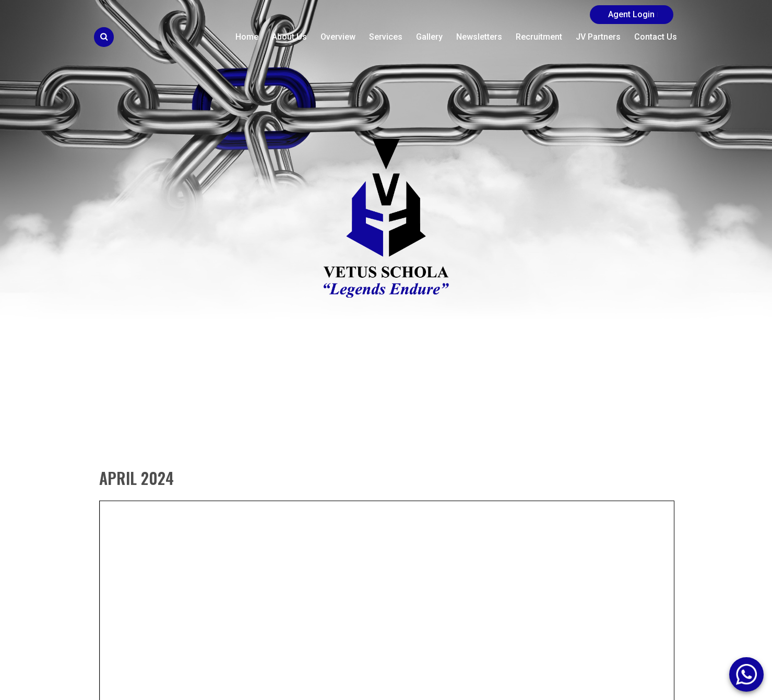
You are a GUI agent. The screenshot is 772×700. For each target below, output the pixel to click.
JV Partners (598, 37)
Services (386, 37)
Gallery (429, 37)
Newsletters (479, 37)
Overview (338, 37)
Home (247, 37)
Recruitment (539, 37)
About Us (289, 37)
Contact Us (656, 37)
